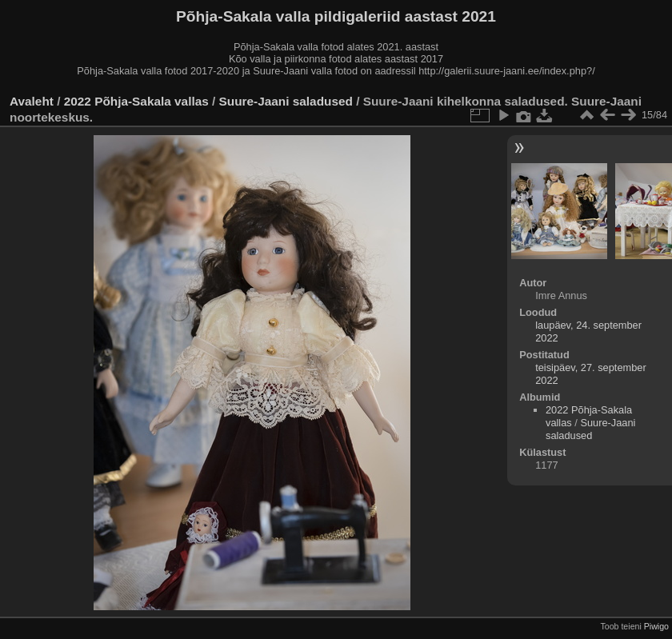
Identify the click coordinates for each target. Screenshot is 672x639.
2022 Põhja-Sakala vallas (136, 101)
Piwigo (656, 626)
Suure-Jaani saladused (286, 101)
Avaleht (32, 101)
